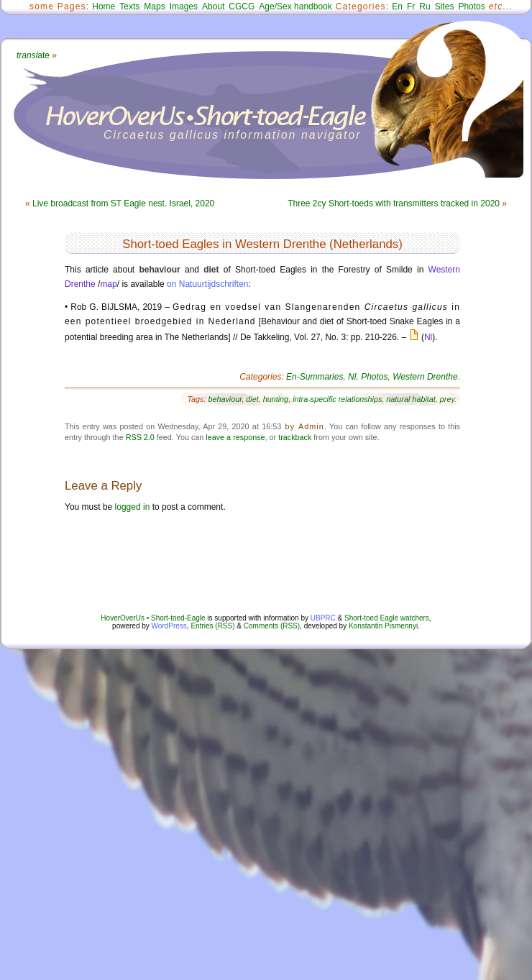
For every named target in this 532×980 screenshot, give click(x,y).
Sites (445, 6)
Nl (428, 337)
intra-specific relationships (337, 399)
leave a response (235, 437)
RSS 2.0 (140, 437)
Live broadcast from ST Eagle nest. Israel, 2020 (123, 203)
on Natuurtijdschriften (207, 284)
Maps (154, 6)
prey (447, 399)
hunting (276, 399)
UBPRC (323, 618)
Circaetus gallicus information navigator (233, 135)
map (108, 284)
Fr (411, 6)
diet (252, 399)
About (213, 6)
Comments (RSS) (272, 626)
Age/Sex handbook (295, 6)
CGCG (242, 6)
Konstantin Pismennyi (383, 626)
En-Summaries (315, 377)
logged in (133, 507)
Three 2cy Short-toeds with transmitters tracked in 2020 (394, 203)
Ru (425, 6)
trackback (295, 437)
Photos (471, 6)
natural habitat (411, 399)
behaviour (225, 399)
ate (33, 55)
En (397, 6)
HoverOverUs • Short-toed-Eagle (153, 618)
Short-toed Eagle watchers (387, 618)
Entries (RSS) (212, 626)
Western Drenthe (425, 377)
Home (104, 6)
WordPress (169, 626)
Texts (129, 6)
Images (184, 6)
